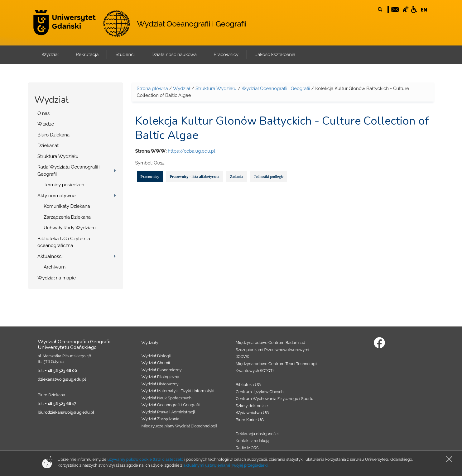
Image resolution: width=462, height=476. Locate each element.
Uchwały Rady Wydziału (70, 228)
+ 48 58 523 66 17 (60, 404)
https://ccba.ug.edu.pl (191, 151)
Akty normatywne (56, 196)
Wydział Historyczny (160, 384)
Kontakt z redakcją (253, 441)
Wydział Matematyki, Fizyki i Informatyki (178, 391)
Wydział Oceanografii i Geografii (192, 24)
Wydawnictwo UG (252, 413)
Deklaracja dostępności (257, 434)
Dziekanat (48, 145)
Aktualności (50, 256)
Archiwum (55, 267)
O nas (43, 113)
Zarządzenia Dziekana (67, 217)
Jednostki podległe (269, 177)
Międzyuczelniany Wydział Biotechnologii (179, 426)
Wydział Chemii (156, 363)
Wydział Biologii (156, 356)
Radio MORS (247, 448)
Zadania (236, 177)
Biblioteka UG (248, 385)
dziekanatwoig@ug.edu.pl (62, 379)
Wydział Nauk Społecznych (167, 398)
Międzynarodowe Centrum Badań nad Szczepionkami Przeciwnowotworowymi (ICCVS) (272, 350)
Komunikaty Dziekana (67, 206)
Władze (46, 124)
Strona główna (152, 88)
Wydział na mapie (57, 278)
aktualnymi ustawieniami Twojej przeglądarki (225, 465)
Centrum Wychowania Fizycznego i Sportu (274, 399)
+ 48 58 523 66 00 (61, 371)
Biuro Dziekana (53, 135)
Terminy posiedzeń (64, 185)
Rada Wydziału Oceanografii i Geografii (69, 171)
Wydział (182, 88)
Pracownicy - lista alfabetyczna (194, 177)
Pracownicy (150, 177)
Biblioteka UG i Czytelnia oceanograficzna (64, 242)
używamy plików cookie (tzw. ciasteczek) (146, 459)
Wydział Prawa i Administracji (168, 412)
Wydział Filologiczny (160, 377)
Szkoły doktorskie (252, 406)
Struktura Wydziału (58, 156)
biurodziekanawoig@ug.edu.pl (66, 412)
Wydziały (150, 343)
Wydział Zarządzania (160, 419)
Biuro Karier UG (250, 420)
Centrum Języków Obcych (260, 392)
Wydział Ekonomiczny (162, 370)
